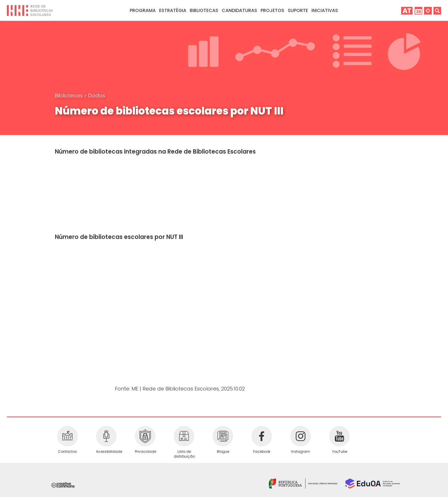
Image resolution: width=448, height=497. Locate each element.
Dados (97, 95)
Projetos (272, 10)
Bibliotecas (69, 95)
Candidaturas (239, 10)
